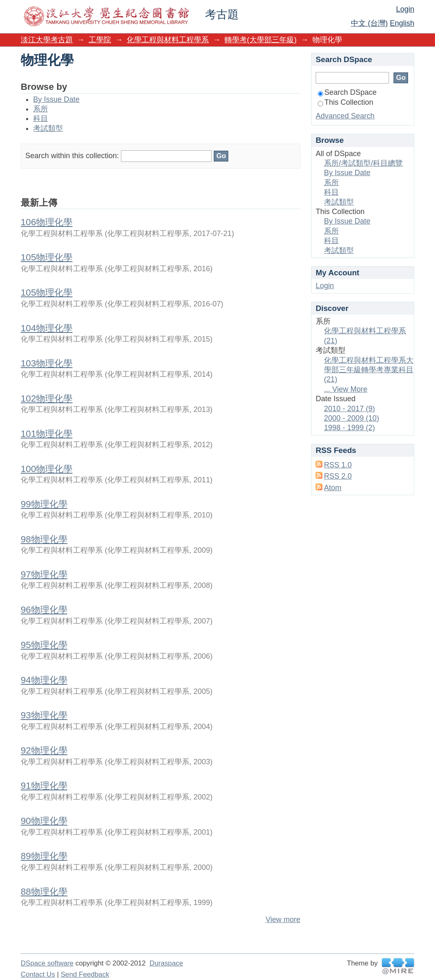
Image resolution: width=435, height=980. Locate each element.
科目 (41, 118)
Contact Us (38, 974)
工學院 (100, 40)
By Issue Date (56, 99)
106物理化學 (47, 222)
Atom (333, 488)
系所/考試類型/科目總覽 (363, 163)
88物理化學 (44, 892)
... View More (346, 389)
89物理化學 (44, 856)
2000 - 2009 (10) (352, 418)
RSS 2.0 (338, 476)
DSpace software (47, 963)
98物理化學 (44, 539)
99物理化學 (44, 504)
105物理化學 (47, 257)
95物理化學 (44, 645)
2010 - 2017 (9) (349, 409)
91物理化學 (44, 786)
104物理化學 (47, 328)
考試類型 (48, 128)
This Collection (346, 102)
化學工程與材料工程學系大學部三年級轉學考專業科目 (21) (369, 370)
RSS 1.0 (338, 465)
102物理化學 (47, 399)
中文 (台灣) (369, 23)
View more (283, 920)
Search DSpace (347, 92)
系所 (41, 109)
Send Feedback (85, 974)
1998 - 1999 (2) (349, 428)
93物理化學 (44, 715)
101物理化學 (47, 434)
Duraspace (166, 963)
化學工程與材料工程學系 (168, 40)
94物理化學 (44, 680)
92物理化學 (44, 750)
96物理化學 (44, 610)
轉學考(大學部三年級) (261, 40)
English (402, 23)
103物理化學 (47, 363)
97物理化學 (44, 574)
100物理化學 (47, 469)
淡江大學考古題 (47, 40)
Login (405, 9)
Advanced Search (345, 116)
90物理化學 (44, 821)
